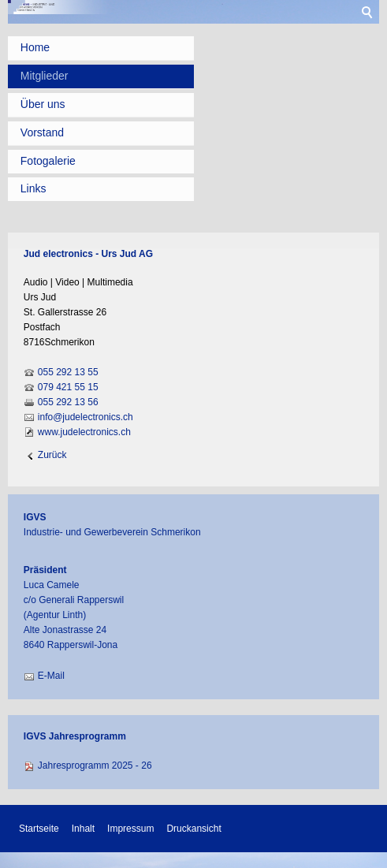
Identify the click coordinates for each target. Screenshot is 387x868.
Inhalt (83, 829)
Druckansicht (193, 829)
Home (35, 47)
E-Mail (51, 676)
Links (33, 188)
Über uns (43, 104)
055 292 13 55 (68, 372)
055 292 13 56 (68, 402)
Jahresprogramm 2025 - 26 (95, 766)
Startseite (39, 829)
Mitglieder (45, 76)
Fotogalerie (48, 161)
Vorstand (42, 132)
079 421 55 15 (68, 387)
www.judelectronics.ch (84, 432)
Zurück (52, 455)
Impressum (130, 829)
